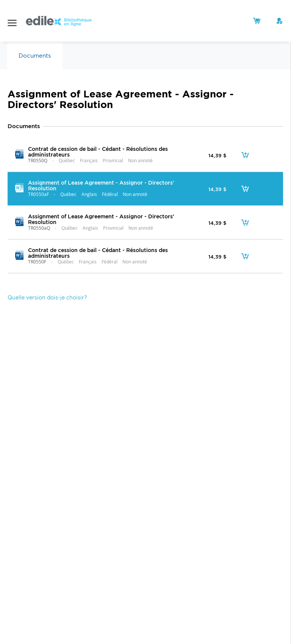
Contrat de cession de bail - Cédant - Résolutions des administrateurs (98, 152)
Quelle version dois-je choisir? (47, 298)
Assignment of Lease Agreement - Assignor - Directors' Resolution (101, 185)
